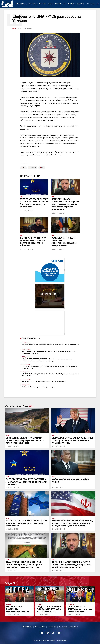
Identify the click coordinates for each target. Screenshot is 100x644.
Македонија (21, 4)
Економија (33, 4)
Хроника (43, 4)
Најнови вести (32, 338)
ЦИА (24, 168)
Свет (65, 4)
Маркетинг (40, 627)
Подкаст (80, 4)
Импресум (27, 627)
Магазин (72, 4)
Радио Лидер (7, 4)
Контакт (52, 627)
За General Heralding (69, 627)
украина (33, 168)
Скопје (51, 4)
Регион (58, 4)
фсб (42, 168)
